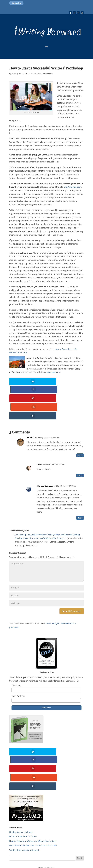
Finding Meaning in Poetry (21, 799)
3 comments (48, 73)
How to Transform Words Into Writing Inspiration (32, 808)
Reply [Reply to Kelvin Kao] (80, 439)
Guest (14, 73)
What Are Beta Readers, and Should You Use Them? (33, 812)
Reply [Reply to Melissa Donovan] (80, 501)
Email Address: (18, 680)
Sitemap (13, 850)
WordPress (69, 850)
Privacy (65, 847)
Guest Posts (36, 73)
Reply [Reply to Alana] (80, 459)
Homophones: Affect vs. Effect (23, 803)
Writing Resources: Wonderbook (24, 817)
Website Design (26, 850)
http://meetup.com (72, 187)
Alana (40, 448)
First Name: (17, 669)
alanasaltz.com (53, 372)
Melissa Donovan (45, 469)
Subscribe (16, 3)
